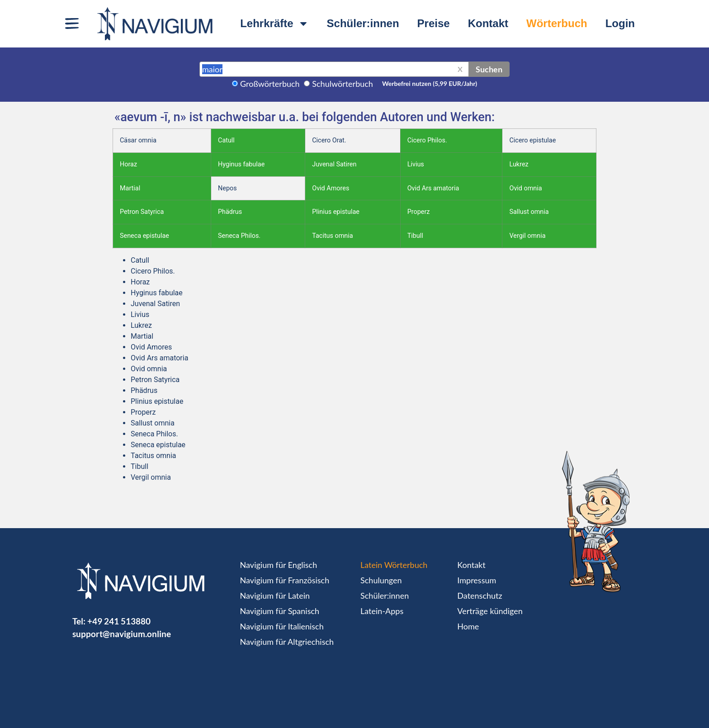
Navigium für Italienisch (282, 626)
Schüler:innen (363, 23)
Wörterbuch (557, 23)
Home (468, 626)
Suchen (489, 69)
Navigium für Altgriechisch (287, 642)
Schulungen (381, 580)
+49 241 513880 (119, 621)
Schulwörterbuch (343, 84)
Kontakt (488, 23)
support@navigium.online (122, 634)
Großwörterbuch (270, 84)
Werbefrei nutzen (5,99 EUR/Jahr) (430, 83)
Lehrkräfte (274, 24)
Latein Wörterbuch (394, 565)
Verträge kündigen (490, 611)
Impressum (477, 580)
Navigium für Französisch (285, 580)
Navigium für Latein (275, 596)
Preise (434, 23)
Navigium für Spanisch (280, 611)
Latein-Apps (382, 611)
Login (620, 23)
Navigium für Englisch (279, 565)
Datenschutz (480, 596)
